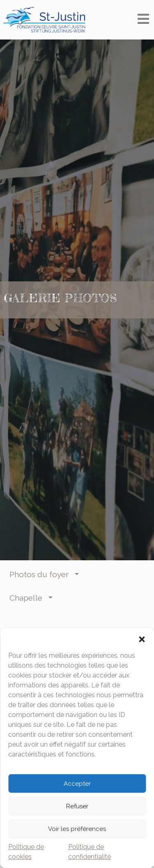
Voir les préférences (77, 829)
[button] (142, 638)
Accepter (77, 784)
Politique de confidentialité (90, 852)
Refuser (77, 806)
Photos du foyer (41, 574)
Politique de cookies (26, 852)
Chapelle (28, 598)
